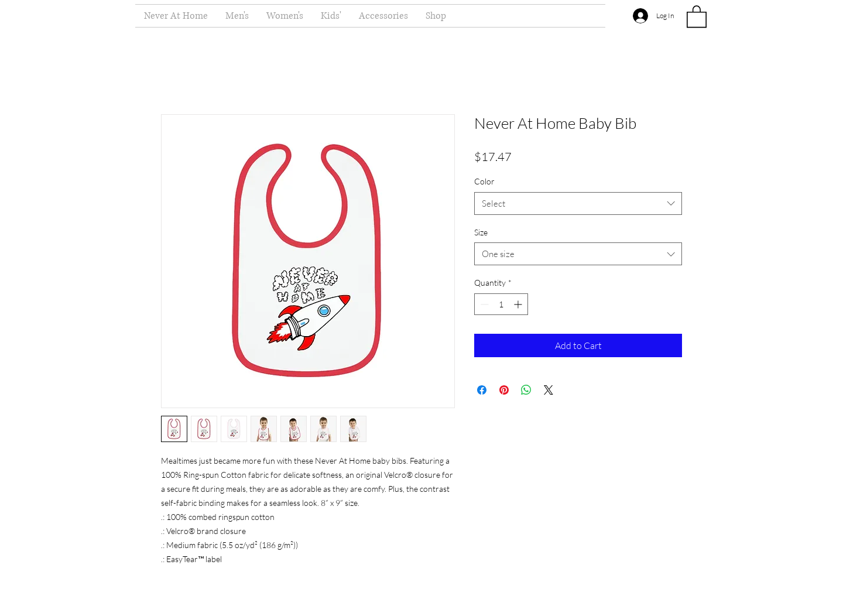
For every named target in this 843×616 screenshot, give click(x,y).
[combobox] (578, 203)
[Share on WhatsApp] (526, 390)
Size (481, 232)
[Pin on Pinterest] (504, 390)
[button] (697, 16)
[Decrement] (483, 304)
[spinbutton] (501, 304)
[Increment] (519, 304)
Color (484, 181)
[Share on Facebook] (482, 390)
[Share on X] (549, 390)
